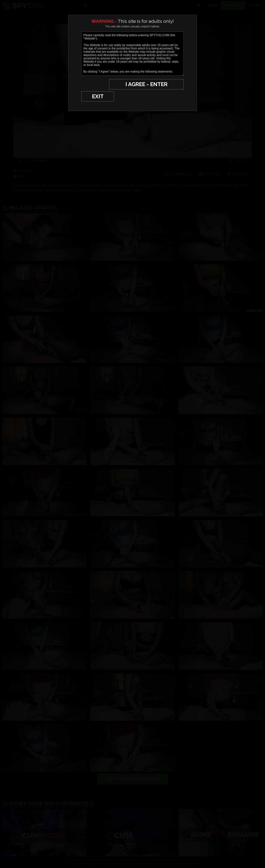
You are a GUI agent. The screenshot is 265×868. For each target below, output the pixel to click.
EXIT (94, 84)
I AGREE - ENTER (148, 84)
